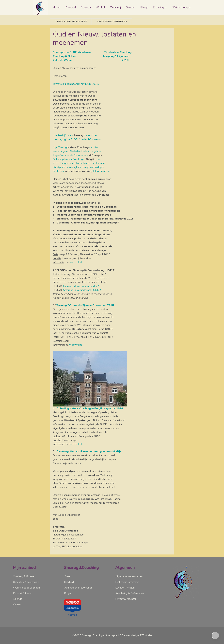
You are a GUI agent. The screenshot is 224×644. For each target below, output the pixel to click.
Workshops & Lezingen (26, 588)
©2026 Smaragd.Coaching (88, 635)
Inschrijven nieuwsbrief (71, 22)
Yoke (67, 576)
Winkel (100, 7)
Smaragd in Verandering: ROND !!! (82, 290)
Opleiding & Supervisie (26, 582)
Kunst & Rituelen (23, 593)
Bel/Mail (69, 582)
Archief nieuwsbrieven (112, 22)
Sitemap (110, 635)
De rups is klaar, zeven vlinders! (81, 286)
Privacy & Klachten (126, 599)
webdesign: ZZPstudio (139, 635)
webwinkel (76, 262)
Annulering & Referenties (130, 593)
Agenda (86, 7)
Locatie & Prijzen (125, 588)
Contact (131, 7)
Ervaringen (160, 7)
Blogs (144, 7)
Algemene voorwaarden (129, 576)
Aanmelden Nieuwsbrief (78, 588)
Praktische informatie (127, 582)
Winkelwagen (182, 7)
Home (56, 7)
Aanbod (71, 7)
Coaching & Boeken (24, 576)
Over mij (115, 7)
